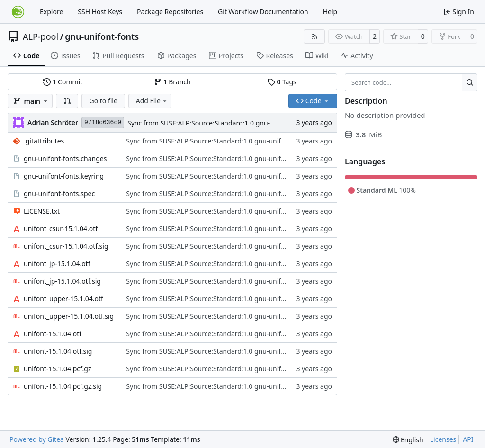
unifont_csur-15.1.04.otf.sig (66, 246)
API (468, 439)
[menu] (408, 440)
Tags (282, 82)
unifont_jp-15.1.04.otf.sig (62, 281)
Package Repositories (170, 12)
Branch (172, 82)
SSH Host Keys (100, 12)
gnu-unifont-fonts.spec (59, 193)
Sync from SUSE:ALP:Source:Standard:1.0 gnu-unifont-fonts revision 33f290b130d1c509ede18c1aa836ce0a (291, 141)
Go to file (103, 101)
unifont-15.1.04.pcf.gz (58, 369)
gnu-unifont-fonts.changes (65, 158)
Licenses (443, 439)
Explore (51, 12)
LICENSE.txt (42, 211)
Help (330, 12)
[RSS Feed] (314, 36)
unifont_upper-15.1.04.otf (63, 299)
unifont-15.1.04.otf (53, 334)
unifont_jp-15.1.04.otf (57, 264)
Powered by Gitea (37, 439)
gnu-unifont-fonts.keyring (64, 176)
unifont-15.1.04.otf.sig (58, 351)
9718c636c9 (103, 122)
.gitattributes (44, 141)
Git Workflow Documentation (263, 12)
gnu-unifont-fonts (102, 36)
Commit (63, 82)
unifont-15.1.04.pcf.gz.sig (63, 386)
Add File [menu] (152, 101)
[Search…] (470, 82)
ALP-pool (40, 36)
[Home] (18, 12)
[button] (67, 101)
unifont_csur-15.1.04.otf (61, 228)
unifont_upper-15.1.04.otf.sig (69, 316)
